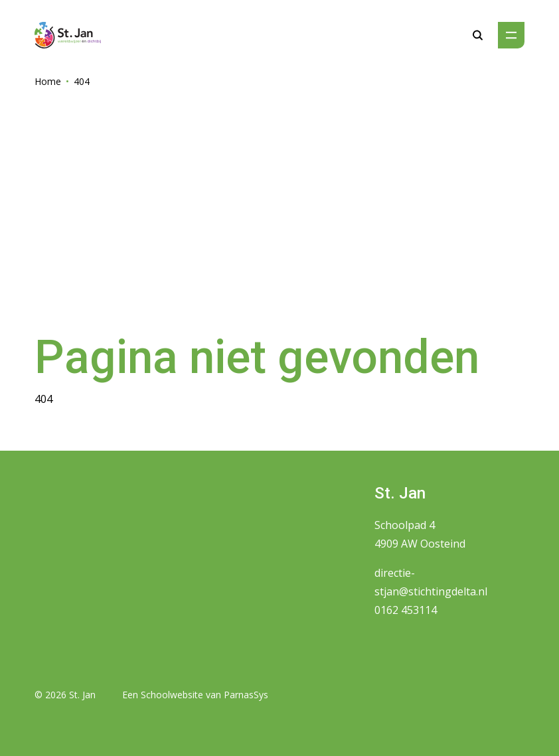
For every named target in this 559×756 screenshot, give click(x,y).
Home (48, 81)
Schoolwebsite (172, 695)
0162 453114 (406, 610)
